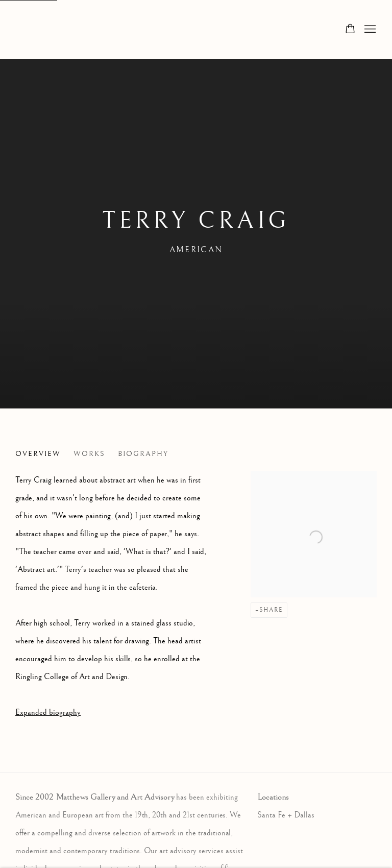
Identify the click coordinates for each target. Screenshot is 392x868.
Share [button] (271, 610)
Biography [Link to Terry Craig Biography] (143, 454)
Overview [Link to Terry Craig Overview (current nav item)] (38, 454)
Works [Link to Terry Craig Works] (89, 454)
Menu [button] (369, 30)
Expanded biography (48, 713)
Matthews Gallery (31, 30)
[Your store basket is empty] (350, 30)
